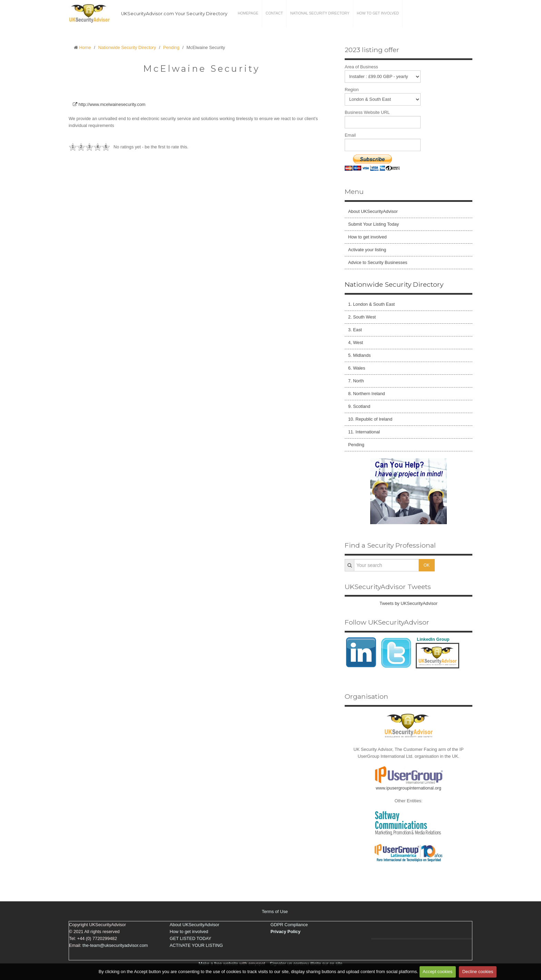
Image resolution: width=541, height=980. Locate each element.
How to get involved (377, 14)
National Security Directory (319, 14)
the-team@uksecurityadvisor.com (115, 945)
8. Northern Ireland (367, 394)
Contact (274, 14)
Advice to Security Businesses (378, 262)
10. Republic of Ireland (370, 419)
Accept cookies (437, 972)
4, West (356, 342)
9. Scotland (359, 406)
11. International (364, 432)
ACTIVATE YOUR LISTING (196, 945)
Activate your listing (367, 250)
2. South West (362, 317)
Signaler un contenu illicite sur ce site (306, 964)
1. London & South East (371, 304)
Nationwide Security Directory (127, 47)
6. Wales (357, 368)
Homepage (248, 14)
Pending (171, 47)
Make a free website (219, 964)
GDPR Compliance (289, 925)
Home (85, 47)
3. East (355, 330)
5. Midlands (359, 355)
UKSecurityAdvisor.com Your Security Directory (174, 14)
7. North (356, 381)
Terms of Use (275, 912)
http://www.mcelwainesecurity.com (109, 104)
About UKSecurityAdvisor (373, 211)
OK (427, 565)
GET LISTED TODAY (191, 938)
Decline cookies (478, 972)
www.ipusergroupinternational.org (409, 788)
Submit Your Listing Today (373, 224)
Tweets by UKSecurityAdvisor (409, 603)
